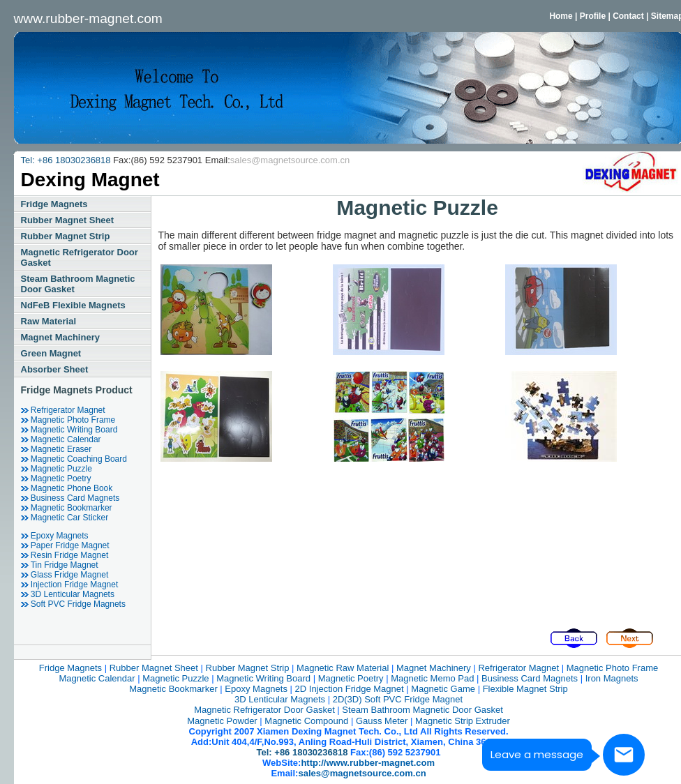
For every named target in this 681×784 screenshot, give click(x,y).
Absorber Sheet (55, 369)
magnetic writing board (69, 430)
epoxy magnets (55, 536)
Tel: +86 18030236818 (67, 160)
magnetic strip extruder (463, 721)
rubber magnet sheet (68, 220)
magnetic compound (306, 721)
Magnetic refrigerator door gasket (80, 257)
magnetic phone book (67, 488)
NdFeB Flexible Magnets (73, 305)
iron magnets (612, 678)
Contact (628, 16)
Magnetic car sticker (65, 518)
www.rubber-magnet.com (88, 18)
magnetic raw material (343, 668)
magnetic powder (222, 721)
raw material (48, 321)
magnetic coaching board (74, 459)
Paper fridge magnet (65, 545)
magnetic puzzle (57, 469)
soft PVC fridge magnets (73, 604)
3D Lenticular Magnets (68, 594)
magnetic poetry (56, 478)
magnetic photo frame (68, 420)
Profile (593, 16)
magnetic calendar (61, 439)
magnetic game (443, 689)
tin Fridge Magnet (60, 565)
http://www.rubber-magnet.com (368, 763)
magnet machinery (60, 337)
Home (561, 16)
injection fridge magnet (70, 585)
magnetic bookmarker (67, 508)
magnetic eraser (57, 449)
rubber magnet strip (66, 236)
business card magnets (70, 498)
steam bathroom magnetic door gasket (78, 284)
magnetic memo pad (432, 678)
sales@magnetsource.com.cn (290, 160)
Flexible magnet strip (525, 689)
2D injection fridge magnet (350, 689)
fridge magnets (54, 204)
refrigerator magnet (63, 410)
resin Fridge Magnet (65, 555)
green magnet (51, 353)
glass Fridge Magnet (65, 575)
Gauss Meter (382, 721)
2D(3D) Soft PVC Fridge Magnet (398, 699)
